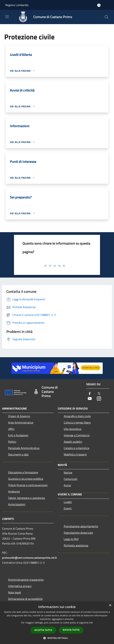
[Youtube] (90, 399)
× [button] (110, 605)
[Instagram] (99, 399)
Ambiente (14, 491)
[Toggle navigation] (7, 17)
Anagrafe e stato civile (77, 416)
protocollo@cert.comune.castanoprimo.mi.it (29, 558)
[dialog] (57, 623)
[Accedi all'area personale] (99, 5)
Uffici (11, 429)
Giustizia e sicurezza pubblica (26, 479)
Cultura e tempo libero (77, 422)
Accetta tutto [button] (43, 630)
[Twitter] (99, 394)
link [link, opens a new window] (91, 623)
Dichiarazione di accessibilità (25, 599)
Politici (12, 442)
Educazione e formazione (23, 472)
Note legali (15, 592)
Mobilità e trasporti (75, 454)
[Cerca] (107, 17)
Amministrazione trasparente (26, 580)
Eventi (68, 508)
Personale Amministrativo (24, 448)
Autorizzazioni (17, 504)
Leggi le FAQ (71, 539)
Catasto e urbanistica (76, 448)
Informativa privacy (20, 586)
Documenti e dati (18, 454)
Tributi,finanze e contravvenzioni (28, 485)
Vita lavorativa (72, 429)
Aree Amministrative (21, 422)
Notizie (68, 472)
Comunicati (71, 479)
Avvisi (67, 485)
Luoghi (68, 502)
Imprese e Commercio (77, 435)
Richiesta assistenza (76, 545)
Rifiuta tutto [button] (71, 630)
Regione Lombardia (17, 5)
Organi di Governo (19, 416)
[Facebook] (90, 394)
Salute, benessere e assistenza (27, 498)
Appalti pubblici (73, 442)
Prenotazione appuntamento (81, 526)
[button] (57, 638)
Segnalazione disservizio (78, 533)
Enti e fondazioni (18, 435)
